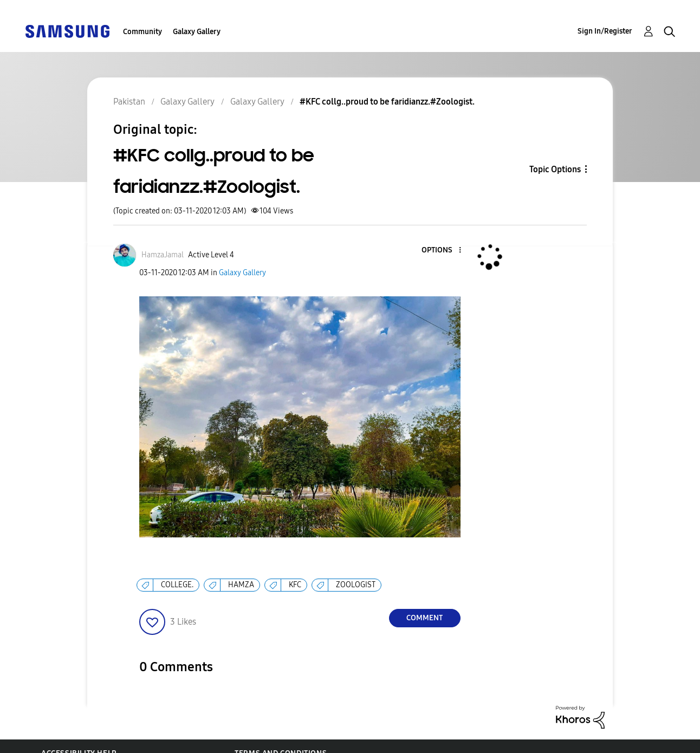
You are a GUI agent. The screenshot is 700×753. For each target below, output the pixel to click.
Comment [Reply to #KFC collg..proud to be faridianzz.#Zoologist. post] (424, 618)
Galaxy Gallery (197, 32)
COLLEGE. (177, 585)
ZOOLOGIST (356, 585)
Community (142, 32)
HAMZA (241, 585)
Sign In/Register (605, 31)
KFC (295, 585)
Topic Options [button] (555, 169)
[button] (442, 251)
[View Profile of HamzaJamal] (163, 255)
